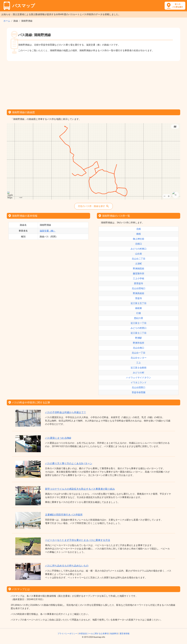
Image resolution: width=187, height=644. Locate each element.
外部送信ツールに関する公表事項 (94, 634)
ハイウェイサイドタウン (139, 378)
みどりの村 (139, 373)
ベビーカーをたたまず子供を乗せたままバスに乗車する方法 (78, 540)
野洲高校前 (139, 293)
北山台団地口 (139, 288)
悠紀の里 (139, 318)
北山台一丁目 (139, 353)
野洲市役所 (139, 343)
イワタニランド (139, 383)
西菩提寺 (139, 283)
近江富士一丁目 (139, 323)
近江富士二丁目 (139, 333)
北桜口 (139, 244)
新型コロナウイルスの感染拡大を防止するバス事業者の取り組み (80, 489)
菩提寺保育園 (139, 392)
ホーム (7, 21)
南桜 (139, 234)
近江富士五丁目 (139, 303)
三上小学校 (139, 278)
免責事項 (114, 634)
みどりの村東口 (139, 249)
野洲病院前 (139, 269)
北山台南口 (139, 348)
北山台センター (139, 358)
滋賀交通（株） (48, 231)
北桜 (139, 229)
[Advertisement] (93, 84)
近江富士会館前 (139, 368)
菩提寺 (139, 298)
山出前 (139, 254)
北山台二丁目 (139, 259)
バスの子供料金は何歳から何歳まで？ (66, 412)
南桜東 (139, 308)
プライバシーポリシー (67, 634)
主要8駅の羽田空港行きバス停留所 (64, 515)
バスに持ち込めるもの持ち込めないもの (67, 566)
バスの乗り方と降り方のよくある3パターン (69, 463)
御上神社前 (139, 239)
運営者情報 (125, 634)
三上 (139, 363)
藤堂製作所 (139, 274)
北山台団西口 (139, 387)
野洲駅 (139, 338)
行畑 (139, 313)
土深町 (139, 264)
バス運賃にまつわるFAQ (58, 438)
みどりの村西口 (139, 328)
